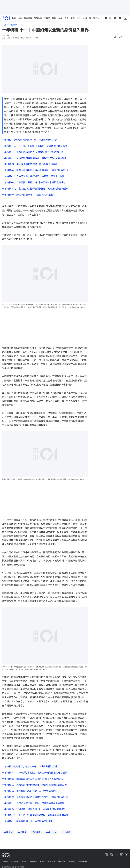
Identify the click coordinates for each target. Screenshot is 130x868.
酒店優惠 (28, 18)
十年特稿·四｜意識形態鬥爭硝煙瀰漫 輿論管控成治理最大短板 (34, 158)
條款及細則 (83, 862)
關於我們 (14, 862)
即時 (54, 18)
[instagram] (111, 855)
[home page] (6, 18)
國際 (66, 18)
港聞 (14, 18)
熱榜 (60, 18)
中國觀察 (13, 25)
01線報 (5, 862)
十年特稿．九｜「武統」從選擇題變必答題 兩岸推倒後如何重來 (35, 189)
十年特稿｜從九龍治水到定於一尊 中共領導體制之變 (29, 140)
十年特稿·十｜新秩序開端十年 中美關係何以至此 (28, 195)
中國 (73, 18)
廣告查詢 (33, 862)
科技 (91, 18)
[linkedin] (121, 855)
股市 (79, 18)
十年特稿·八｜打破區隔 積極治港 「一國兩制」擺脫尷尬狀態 (34, 182)
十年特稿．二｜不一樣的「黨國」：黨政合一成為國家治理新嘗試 (35, 146)
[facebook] (106, 855)
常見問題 (52, 862)
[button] (115, 37)
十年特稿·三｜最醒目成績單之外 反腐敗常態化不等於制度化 (32, 152)
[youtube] (116, 855)
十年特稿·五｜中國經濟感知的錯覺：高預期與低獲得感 (30, 164)
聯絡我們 (62, 862)
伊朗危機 (38, 18)
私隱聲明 (72, 862)
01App (42, 862)
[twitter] (126, 855)
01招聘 (24, 862)
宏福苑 (47, 18)
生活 (85, 18)
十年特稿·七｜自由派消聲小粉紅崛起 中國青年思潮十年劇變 (33, 176)
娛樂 (20, 18)
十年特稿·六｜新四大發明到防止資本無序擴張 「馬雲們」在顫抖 (35, 170)
